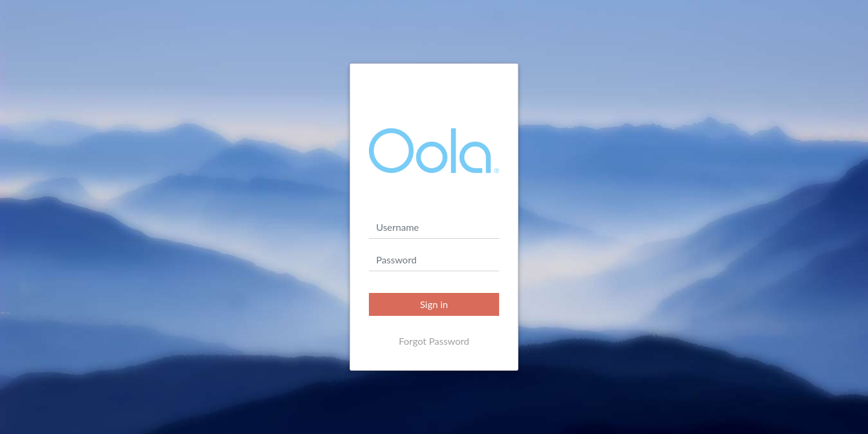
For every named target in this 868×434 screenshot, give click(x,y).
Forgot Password (434, 341)
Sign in (434, 304)
